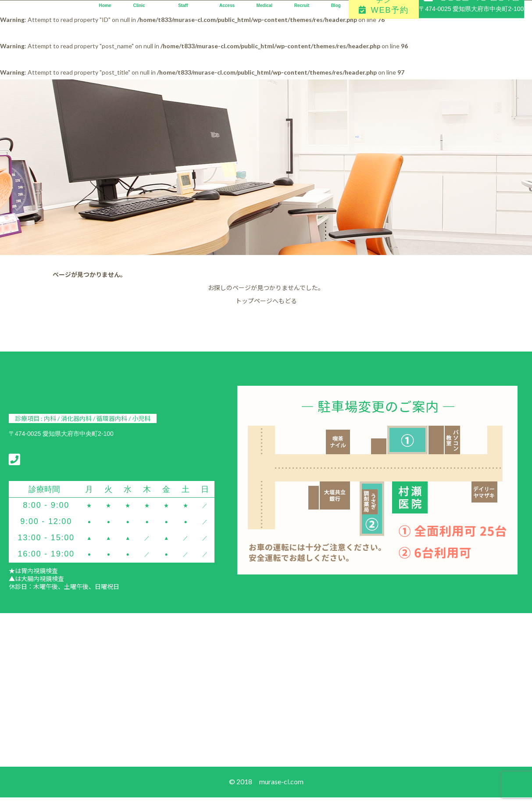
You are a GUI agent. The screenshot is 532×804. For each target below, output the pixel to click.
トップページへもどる (266, 301)
